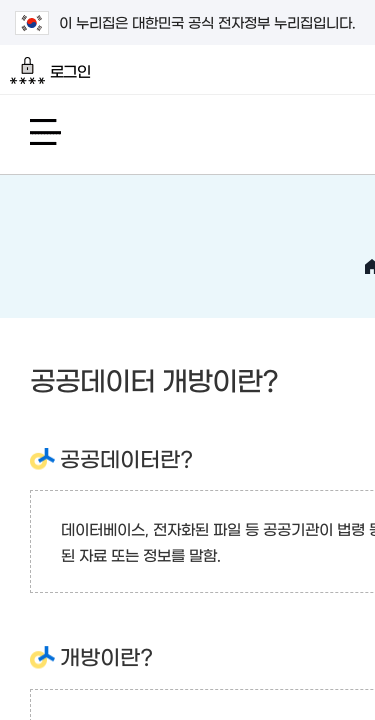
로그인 (50, 71)
